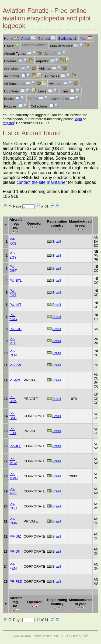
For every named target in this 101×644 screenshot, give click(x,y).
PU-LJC (15, 329)
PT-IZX (15, 380)
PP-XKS (13, 241)
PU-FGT (13, 293)
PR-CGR (13, 506)
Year (86, 39)
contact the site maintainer (42, 182)
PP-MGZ (13, 461)
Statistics (67, 39)
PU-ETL (16, 280)
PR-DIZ (15, 536)
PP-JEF (15, 446)
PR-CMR (13, 521)
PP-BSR (13, 416)
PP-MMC (14, 476)
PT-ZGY (13, 255)
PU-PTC (13, 341)
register (8, 123)
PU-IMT (15, 305)
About (28, 39)
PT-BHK (13, 399)
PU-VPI (15, 365)
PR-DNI (15, 551)
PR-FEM (13, 566)
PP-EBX (13, 431)
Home (11, 39)
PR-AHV (13, 491)
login (78, 119)
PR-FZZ (16, 582)
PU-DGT (13, 269)
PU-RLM (13, 353)
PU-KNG (13, 317)
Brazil (57, 241)
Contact (47, 39)
